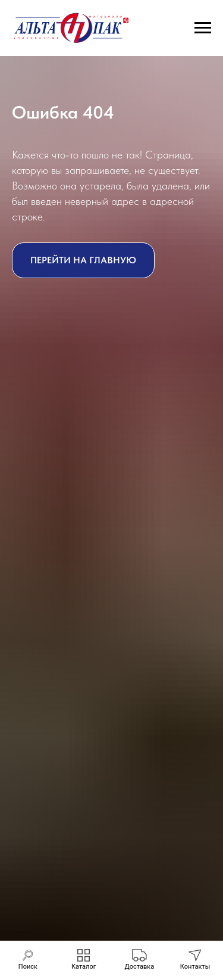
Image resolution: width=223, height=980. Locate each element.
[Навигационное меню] (203, 28)
